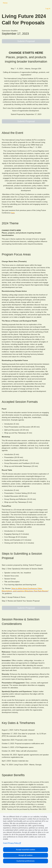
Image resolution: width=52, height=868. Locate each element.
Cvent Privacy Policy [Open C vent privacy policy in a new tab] (12, 843)
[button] (26, 41)
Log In (48, 8)
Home (5, 3)
